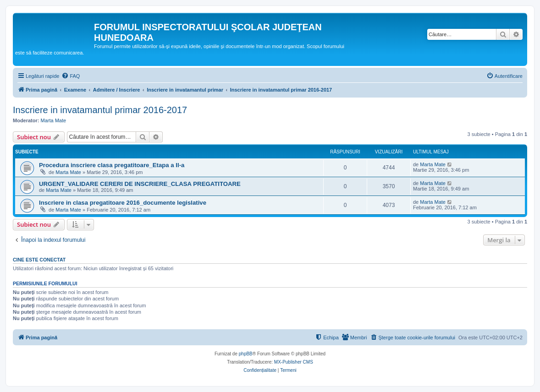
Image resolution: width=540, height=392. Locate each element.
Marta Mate (54, 120)
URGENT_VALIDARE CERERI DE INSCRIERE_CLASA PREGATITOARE (140, 184)
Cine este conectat (39, 260)
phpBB (246, 354)
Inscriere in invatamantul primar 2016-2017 (100, 110)
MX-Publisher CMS (294, 362)
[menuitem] (71, 76)
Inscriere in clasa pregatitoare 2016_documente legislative (123, 203)
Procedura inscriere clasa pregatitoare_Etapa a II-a (112, 165)
